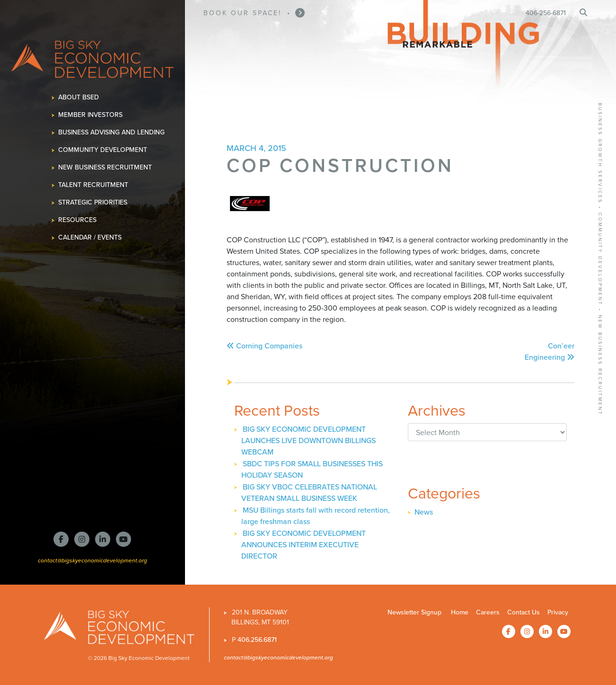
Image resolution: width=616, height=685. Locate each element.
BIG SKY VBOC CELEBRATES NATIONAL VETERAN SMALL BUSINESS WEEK (309, 493)
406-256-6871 (546, 13)
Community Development (103, 150)
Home (460, 612)
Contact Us (524, 612)
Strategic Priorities (93, 202)
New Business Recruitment (105, 167)
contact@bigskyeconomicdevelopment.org (92, 560)
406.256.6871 (257, 640)
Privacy (558, 612)
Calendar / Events (90, 237)
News (424, 512)
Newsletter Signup (414, 612)
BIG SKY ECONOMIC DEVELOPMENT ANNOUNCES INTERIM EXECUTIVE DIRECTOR (304, 545)
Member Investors (91, 115)
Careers (488, 612)
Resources (78, 220)
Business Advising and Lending (112, 132)
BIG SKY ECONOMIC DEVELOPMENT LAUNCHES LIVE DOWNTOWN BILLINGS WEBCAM (308, 440)
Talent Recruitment (93, 185)
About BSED (79, 97)
